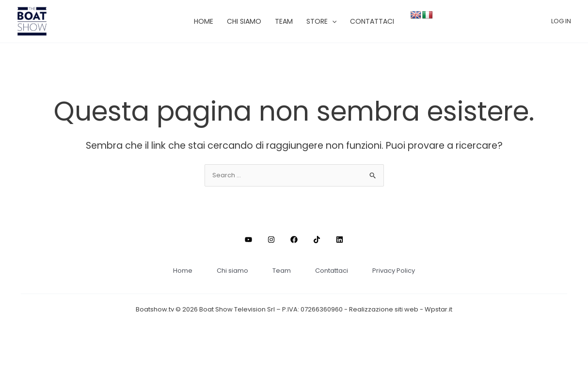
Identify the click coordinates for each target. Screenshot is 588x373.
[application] (332, 21)
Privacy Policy (394, 271)
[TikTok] (317, 240)
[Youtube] (248, 240)
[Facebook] (294, 240)
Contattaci (332, 271)
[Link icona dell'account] (561, 21)
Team (282, 271)
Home (183, 271)
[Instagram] (271, 240)
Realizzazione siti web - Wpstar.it (401, 309)
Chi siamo (232, 271)
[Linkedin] (340, 240)
